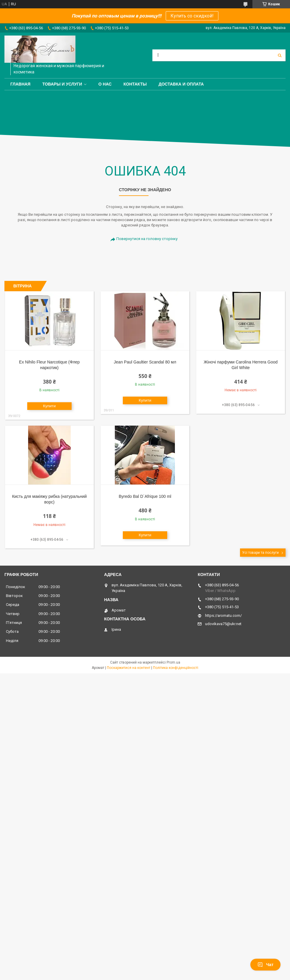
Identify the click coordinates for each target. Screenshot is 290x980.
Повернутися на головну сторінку (147, 239)
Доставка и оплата (181, 84)
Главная (20, 84)
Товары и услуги (62, 84)
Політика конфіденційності (176, 668)
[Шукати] (280, 55)
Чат (265, 965)
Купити (50, 406)
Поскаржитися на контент (129, 668)
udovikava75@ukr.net (223, 624)
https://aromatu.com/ (223, 615)
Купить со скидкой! (192, 16)
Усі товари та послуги (260, 553)
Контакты (135, 84)
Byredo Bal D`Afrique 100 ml (145, 496)
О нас (105, 84)
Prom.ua (173, 662)
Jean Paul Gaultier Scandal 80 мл (145, 362)
